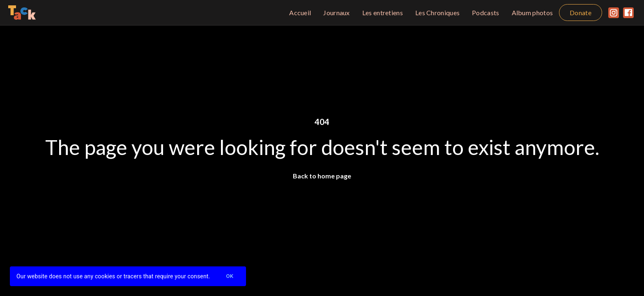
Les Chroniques (437, 13)
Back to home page (322, 176)
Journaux (336, 13)
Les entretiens (383, 13)
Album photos (532, 13)
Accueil (300, 13)
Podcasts (485, 13)
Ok (230, 276)
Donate (581, 13)
